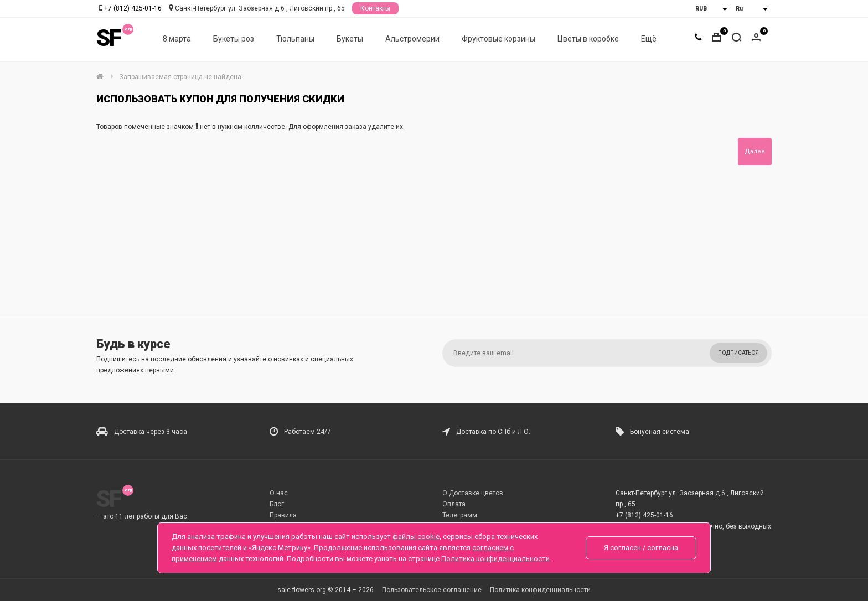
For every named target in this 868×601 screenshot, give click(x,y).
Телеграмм (460, 515)
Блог (277, 504)
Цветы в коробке (588, 39)
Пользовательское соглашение (432, 590)
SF (108, 38)
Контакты (375, 8)
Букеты (350, 39)
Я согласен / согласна (641, 548)
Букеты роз (234, 39)
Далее (755, 151)
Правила (283, 515)
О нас (279, 493)
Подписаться (738, 353)
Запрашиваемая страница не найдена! (181, 77)
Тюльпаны (295, 39)
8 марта (177, 39)
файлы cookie (416, 537)
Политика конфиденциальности (540, 590)
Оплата (454, 504)
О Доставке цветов (473, 493)
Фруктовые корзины (498, 39)
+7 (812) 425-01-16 (133, 8)
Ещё (649, 39)
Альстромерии (412, 39)
